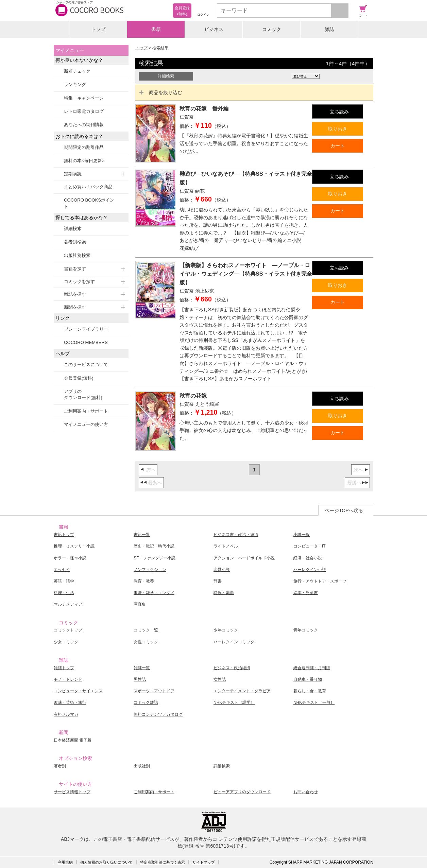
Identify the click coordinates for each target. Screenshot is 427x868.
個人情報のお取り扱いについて (106, 862)
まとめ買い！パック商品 (88, 187)
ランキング (75, 84)
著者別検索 (75, 242)
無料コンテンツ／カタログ (158, 714)
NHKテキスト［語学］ (234, 702)
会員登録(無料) (79, 378)
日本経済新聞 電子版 (73, 740)
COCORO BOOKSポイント (89, 203)
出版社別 (142, 766)
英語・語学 (64, 581)
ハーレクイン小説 (310, 570)
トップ (98, 29)
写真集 (140, 604)
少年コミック (226, 630)
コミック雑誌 (146, 702)
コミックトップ (68, 630)
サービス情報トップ (72, 792)
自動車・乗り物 (308, 679)
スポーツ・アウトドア (154, 691)
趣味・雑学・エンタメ (154, 593)
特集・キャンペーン (84, 98)
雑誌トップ (64, 668)
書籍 (156, 29)
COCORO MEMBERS (86, 342)
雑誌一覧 (142, 668)
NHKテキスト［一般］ (314, 702)
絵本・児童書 (306, 593)
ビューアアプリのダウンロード (242, 792)
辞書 (218, 581)
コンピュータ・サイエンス (78, 691)
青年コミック (306, 630)
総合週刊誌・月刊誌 (312, 668)
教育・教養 (144, 581)
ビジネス (214, 29)
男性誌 (140, 679)
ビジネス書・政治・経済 (236, 535)
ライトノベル (226, 546)
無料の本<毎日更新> (84, 161)
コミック (272, 29)
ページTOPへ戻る (344, 510)
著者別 (60, 766)
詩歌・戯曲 (224, 593)
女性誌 (220, 679)
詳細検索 (73, 229)
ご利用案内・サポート (86, 411)
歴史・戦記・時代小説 (154, 546)
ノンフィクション (150, 570)
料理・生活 (64, 593)
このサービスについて (86, 364)
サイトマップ (204, 862)
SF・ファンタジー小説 (155, 558)
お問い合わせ (306, 792)
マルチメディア (68, 604)
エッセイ (62, 570)
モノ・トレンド (68, 679)
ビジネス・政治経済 (232, 668)
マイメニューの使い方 (86, 424)
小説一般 (302, 535)
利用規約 (65, 862)
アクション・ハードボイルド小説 (244, 558)
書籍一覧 (142, 535)
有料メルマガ (66, 714)
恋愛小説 (222, 570)
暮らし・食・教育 (310, 691)
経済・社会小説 (308, 558)
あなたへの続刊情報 (84, 125)
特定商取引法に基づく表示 (163, 862)
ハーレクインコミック (234, 642)
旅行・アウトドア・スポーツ (320, 581)
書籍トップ (64, 535)
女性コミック (146, 642)
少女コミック (66, 642)
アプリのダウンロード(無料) (83, 394)
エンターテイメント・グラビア (242, 691)
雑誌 (329, 29)
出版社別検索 (77, 255)
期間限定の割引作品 (84, 147)
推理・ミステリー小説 (74, 546)
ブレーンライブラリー (86, 329)
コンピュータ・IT (310, 546)
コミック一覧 (146, 630)
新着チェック (77, 71)
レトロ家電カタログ (84, 111)
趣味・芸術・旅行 (70, 702)
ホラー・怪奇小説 (70, 558)
